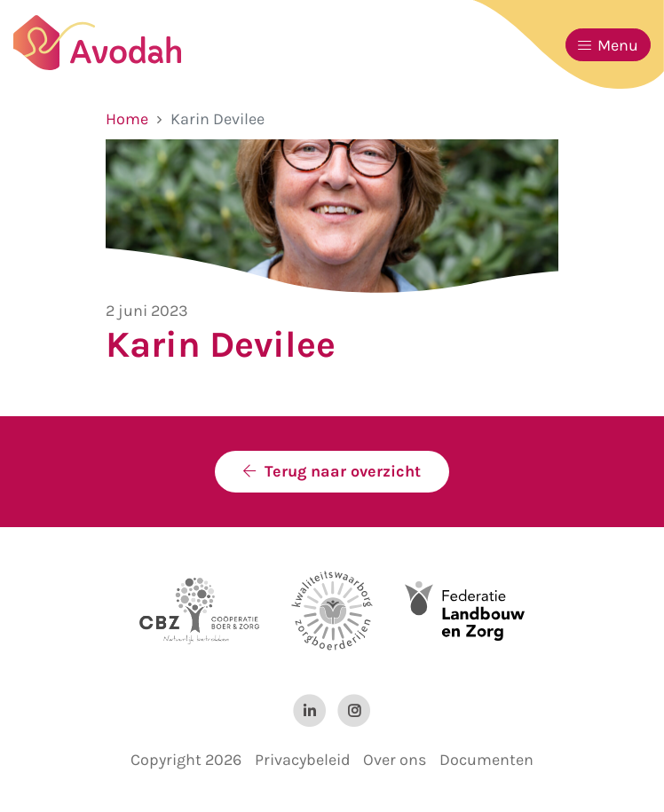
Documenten (486, 760)
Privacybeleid (303, 760)
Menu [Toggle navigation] (608, 45)
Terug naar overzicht (343, 471)
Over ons (395, 760)
